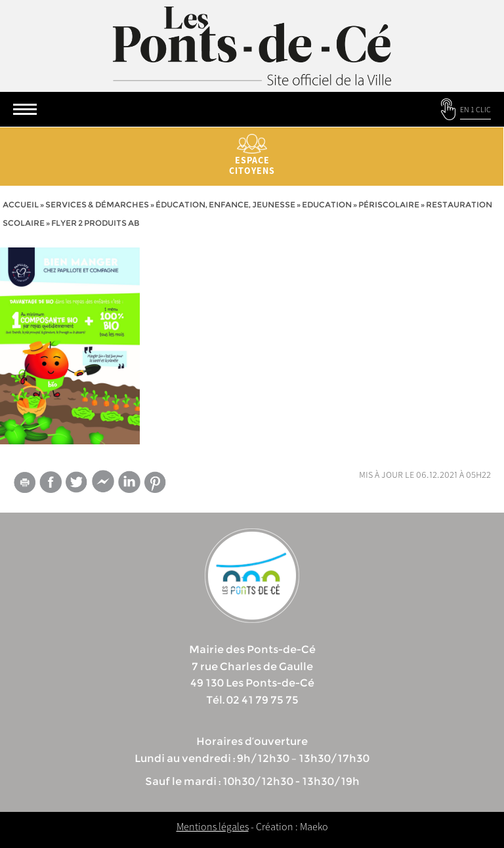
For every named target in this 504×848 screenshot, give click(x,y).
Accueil (21, 204)
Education (327, 204)
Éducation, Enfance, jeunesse (225, 204)
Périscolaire (389, 204)
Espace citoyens (252, 155)
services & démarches (97, 204)
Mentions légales (213, 826)
